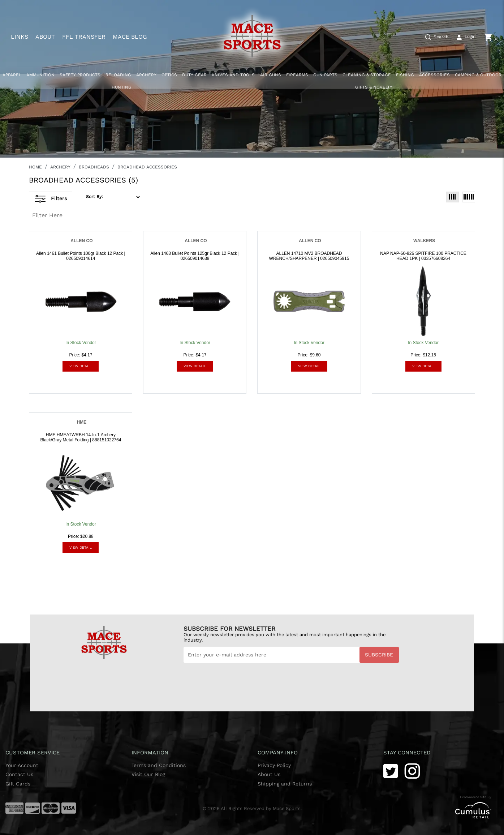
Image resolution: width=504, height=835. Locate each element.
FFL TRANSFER (84, 37)
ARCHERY (146, 75)
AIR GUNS (271, 75)
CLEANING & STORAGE (367, 75)
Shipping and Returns (285, 784)
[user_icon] (465, 38)
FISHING (405, 75)
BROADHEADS (94, 167)
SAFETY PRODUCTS (80, 75)
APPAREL (12, 75)
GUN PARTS (325, 75)
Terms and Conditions (159, 765)
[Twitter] (391, 770)
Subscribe (379, 655)
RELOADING (118, 75)
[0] (492, 37)
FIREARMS (297, 75)
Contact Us (19, 774)
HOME (35, 167)
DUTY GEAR (194, 75)
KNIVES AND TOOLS (233, 75)
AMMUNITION (40, 75)
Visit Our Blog (148, 774)
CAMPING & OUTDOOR (478, 75)
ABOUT (45, 37)
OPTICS (169, 75)
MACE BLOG (130, 37)
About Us (269, 774)
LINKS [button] (20, 37)
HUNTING (122, 87)
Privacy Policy (274, 765)
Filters (51, 199)
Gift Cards (18, 784)
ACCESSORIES (434, 75)
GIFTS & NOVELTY (374, 87)
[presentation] (238, 681)
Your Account (22, 765)
